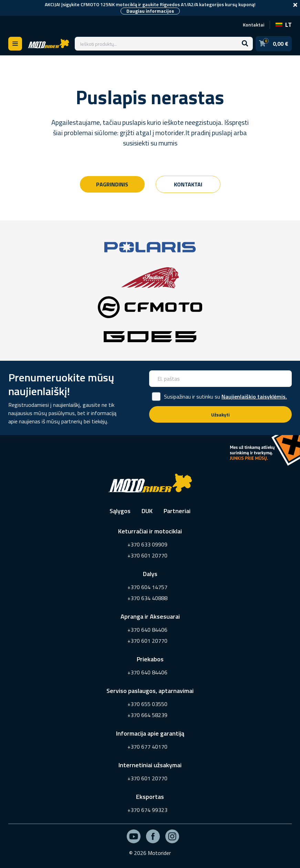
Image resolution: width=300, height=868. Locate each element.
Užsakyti (220, 415)
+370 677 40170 (147, 747)
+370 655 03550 (147, 704)
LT (284, 25)
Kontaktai (254, 25)
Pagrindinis (112, 184)
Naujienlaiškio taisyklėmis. (254, 397)
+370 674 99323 (147, 810)
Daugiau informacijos (150, 11)
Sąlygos (120, 511)
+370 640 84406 (147, 630)
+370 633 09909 (147, 544)
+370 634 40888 (147, 598)
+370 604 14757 (147, 587)
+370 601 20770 (147, 555)
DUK (147, 511)
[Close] (295, 5)
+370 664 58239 (147, 715)
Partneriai (177, 511)
